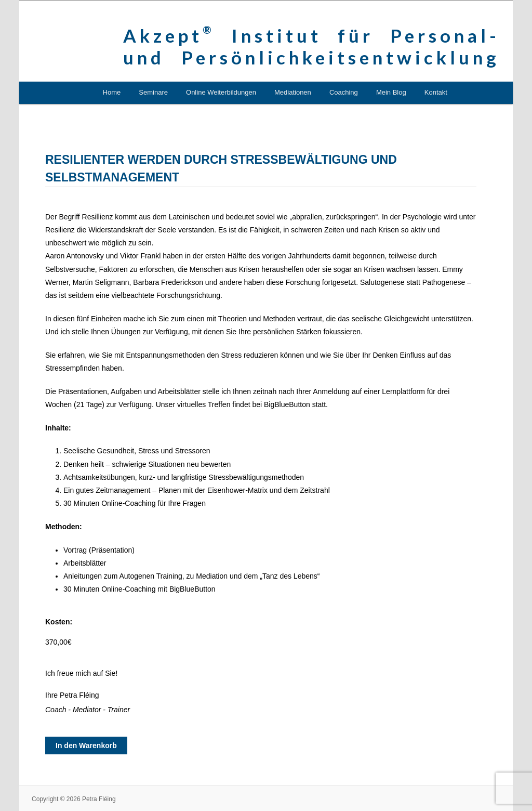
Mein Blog (391, 92)
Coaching (344, 92)
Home (112, 92)
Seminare (153, 92)
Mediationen (293, 92)
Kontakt (436, 92)
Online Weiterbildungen (221, 92)
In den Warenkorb (86, 745)
